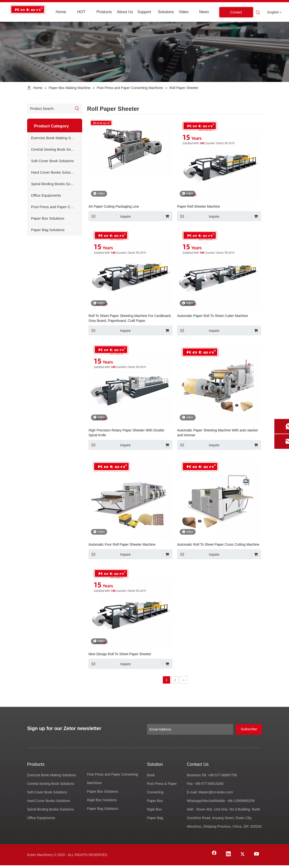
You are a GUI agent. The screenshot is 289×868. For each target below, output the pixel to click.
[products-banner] (144, 52)
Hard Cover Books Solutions (54, 172)
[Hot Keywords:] (258, 13)
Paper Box (155, 801)
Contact (236, 12)
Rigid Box (154, 809)
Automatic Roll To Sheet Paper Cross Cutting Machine (218, 544)
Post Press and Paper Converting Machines (57, 207)
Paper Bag (155, 818)
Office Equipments (46, 195)
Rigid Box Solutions (102, 800)
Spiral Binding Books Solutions (56, 184)
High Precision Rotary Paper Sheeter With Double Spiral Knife (126, 433)
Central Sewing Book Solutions (56, 149)
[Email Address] (190, 729)
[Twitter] (243, 854)
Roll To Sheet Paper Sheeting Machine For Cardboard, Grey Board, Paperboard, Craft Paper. (130, 318)
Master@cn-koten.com (216, 792)
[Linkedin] (228, 854)
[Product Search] (50, 109)
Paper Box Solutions (48, 218)
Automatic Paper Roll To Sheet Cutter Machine (213, 316)
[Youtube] (257, 854)
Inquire (110, 216)
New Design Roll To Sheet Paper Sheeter (120, 654)
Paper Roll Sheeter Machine (199, 206)
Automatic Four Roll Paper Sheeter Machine (122, 544)
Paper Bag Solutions (48, 230)
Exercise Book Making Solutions (57, 138)
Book (151, 775)
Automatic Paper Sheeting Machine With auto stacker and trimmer (218, 433)
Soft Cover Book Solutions (52, 161)
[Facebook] (214, 854)
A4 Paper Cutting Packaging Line (114, 206)
